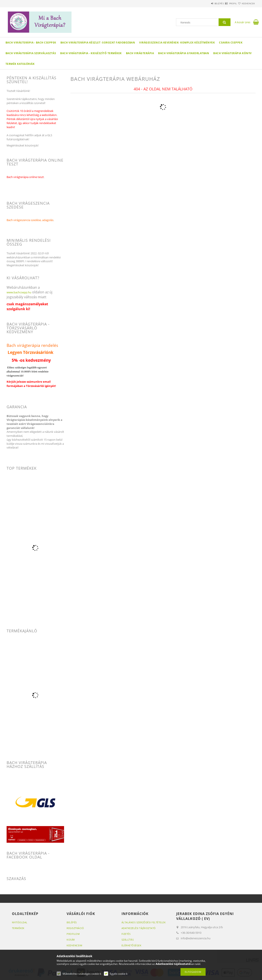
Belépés (206, 3)
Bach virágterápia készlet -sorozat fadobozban (98, 43)
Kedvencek (246, 3)
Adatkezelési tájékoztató (139, 928)
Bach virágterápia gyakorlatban (184, 53)
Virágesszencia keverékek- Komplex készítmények (177, 43)
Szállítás (128, 940)
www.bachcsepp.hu (19, 292)
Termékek (18, 928)
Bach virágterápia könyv (233, 53)
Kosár (71, 940)
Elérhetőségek (132, 945)
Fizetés (126, 934)
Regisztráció (75, 928)
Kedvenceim (74, 945)
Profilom (73, 934)
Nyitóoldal (20, 922)
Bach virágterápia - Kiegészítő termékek (91, 53)
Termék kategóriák (20, 64)
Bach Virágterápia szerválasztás (31, 53)
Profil (225, 3)
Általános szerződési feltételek (144, 922)
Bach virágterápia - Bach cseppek (31, 43)
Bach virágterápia (140, 53)
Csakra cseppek (231, 43)
